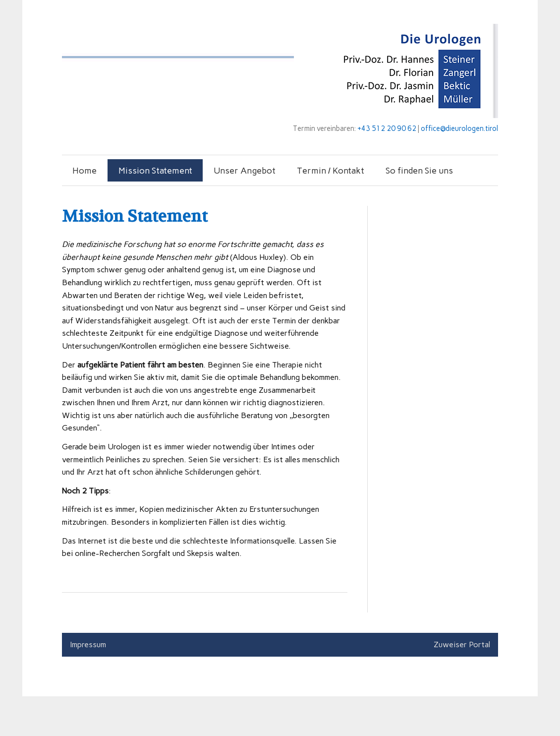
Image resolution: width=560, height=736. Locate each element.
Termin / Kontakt (331, 170)
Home (84, 170)
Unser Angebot (245, 170)
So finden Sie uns (419, 170)
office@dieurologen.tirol (459, 128)
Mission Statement (155, 170)
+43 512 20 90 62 (387, 128)
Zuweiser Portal (462, 644)
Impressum (88, 644)
